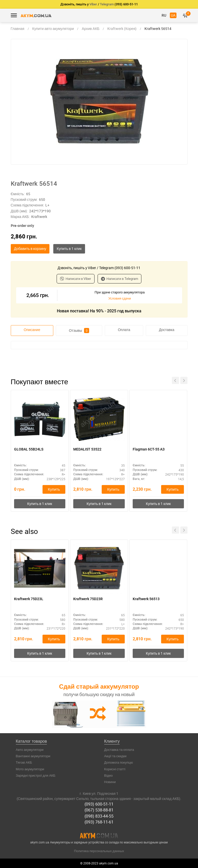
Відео (109, 775)
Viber (93, 4)
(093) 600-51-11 (99, 804)
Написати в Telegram (120, 279)
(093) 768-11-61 (99, 822)
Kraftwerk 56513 (146, 599)
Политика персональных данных (99, 851)
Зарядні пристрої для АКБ (36, 775)
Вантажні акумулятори (33, 756)
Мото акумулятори (30, 769)
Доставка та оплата (119, 750)
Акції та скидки (115, 756)
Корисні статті (115, 769)
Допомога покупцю (119, 762)
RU (164, 15)
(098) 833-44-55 (99, 816)
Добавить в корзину (30, 249)
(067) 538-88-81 (99, 810)
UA (173, 15)
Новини (110, 782)
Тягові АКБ (24, 762)
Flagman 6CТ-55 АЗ (149, 449)
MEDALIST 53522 (87, 449)
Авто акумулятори (30, 750)
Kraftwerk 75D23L (29, 599)
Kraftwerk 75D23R (88, 599)
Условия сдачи (120, 298)
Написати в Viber (76, 279)
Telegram (107, 4)
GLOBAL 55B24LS (29, 449)
